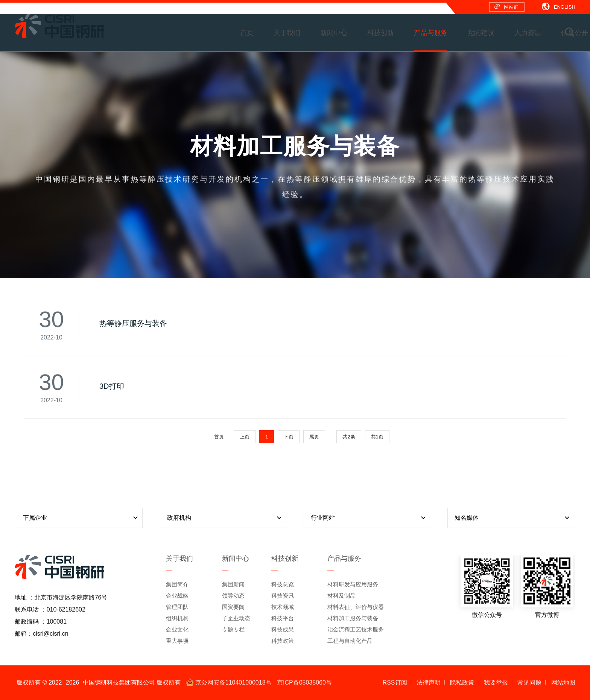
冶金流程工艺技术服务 (356, 629)
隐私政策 (462, 682)
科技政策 (283, 641)
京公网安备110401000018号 (229, 682)
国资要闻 (233, 607)
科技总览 (283, 584)
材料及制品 (341, 596)
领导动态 (233, 596)
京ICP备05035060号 (304, 682)
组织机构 (177, 618)
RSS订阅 (395, 682)
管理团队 (177, 607)
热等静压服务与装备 (133, 323)
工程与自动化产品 (350, 641)
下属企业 (81, 518)
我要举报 (496, 682)
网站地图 (563, 682)
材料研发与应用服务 (353, 584)
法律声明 (429, 682)
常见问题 (529, 682)
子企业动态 (236, 618)
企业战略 (177, 596)
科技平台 (283, 618)
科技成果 (283, 629)
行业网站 (369, 518)
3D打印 (112, 386)
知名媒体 (513, 518)
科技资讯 (283, 596)
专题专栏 (233, 629)
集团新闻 (233, 584)
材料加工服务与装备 (353, 618)
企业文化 (177, 629)
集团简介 (177, 584)
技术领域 (283, 607)
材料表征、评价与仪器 (356, 607)
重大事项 (177, 641)
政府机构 (225, 518)
